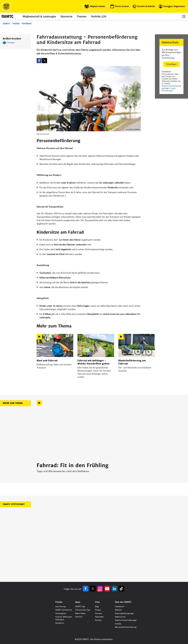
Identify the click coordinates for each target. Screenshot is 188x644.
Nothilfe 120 (99, 16)
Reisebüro (60, 623)
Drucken (11, 42)
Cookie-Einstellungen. (169, 89)
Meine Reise (80, 613)
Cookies (118, 624)
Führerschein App (83, 610)
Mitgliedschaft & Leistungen (39, 16)
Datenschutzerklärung (171, 86)
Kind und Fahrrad (47, 361)
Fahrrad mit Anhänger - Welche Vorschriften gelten (94, 362)
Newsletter (99, 617)
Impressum (120, 606)
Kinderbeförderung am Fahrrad (132, 362)
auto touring (60, 606)
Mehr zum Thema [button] (13, 403)
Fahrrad (27, 24)
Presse (98, 610)
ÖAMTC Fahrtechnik (64, 610)
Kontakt (98, 620)
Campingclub (61, 613)
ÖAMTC (6, 24)
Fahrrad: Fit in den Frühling (73, 465)
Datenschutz (120, 617)
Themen (82, 16)
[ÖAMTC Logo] (6, 6)
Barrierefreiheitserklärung (126, 627)
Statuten (118, 610)
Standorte (66, 16)
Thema (16, 24)
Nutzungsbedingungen (124, 613)
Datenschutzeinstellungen (126, 620)
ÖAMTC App (80, 606)
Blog (97, 606)
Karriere (98, 613)
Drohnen (79, 617)
